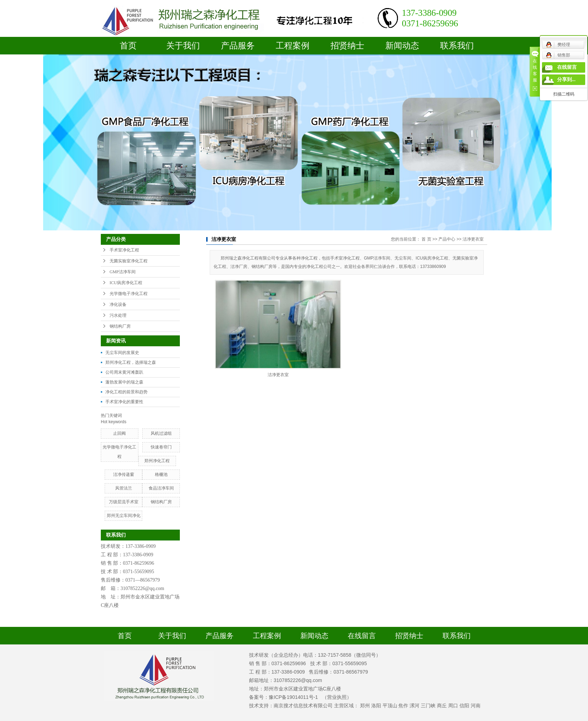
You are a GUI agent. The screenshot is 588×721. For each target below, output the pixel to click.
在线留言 (362, 636)
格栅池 (161, 474)
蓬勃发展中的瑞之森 (124, 382)
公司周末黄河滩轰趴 (124, 372)
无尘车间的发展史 (122, 353)
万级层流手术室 (124, 502)
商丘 (442, 706)
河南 (476, 706)
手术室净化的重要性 (124, 402)
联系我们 (457, 46)
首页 (128, 46)
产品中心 (447, 239)
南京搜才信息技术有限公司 (303, 706)
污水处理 (118, 315)
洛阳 (376, 706)
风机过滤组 (161, 433)
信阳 (464, 706)
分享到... (566, 80)
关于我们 (183, 46)
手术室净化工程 (124, 250)
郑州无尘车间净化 (124, 516)
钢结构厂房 (120, 326)
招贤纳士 (347, 46)
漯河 (414, 706)
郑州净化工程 (157, 461)
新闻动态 (402, 46)
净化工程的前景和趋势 (126, 392)
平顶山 (390, 706)
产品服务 (238, 46)
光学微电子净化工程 (129, 294)
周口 (453, 706)
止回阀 (119, 433)
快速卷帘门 (161, 447)
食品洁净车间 (161, 488)
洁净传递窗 (124, 474)
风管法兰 (124, 488)
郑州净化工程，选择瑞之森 (131, 362)
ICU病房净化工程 (126, 283)
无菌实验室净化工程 (129, 261)
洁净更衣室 (473, 239)
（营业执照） (337, 697)
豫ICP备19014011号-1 (293, 697)
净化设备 (118, 304)
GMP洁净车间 (123, 272)
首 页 (426, 239)
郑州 (365, 706)
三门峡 (428, 706)
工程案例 (293, 46)
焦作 (403, 706)
